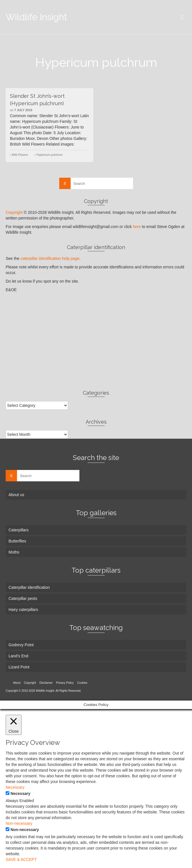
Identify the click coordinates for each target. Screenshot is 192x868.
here (137, 227)
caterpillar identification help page (50, 258)
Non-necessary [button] (19, 823)
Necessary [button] (15, 787)
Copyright (14, 212)
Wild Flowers (20, 155)
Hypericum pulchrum (50, 155)
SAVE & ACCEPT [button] (21, 859)
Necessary (20, 794)
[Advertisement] (96, 341)
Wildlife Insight (36, 17)
